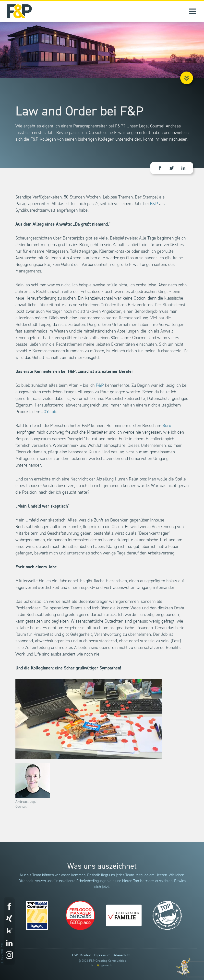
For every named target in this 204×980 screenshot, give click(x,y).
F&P (154, 204)
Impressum (102, 955)
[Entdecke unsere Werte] (183, 966)
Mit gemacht (102, 965)
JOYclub (49, 412)
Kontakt (86, 955)
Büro (167, 426)
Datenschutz (121, 955)
